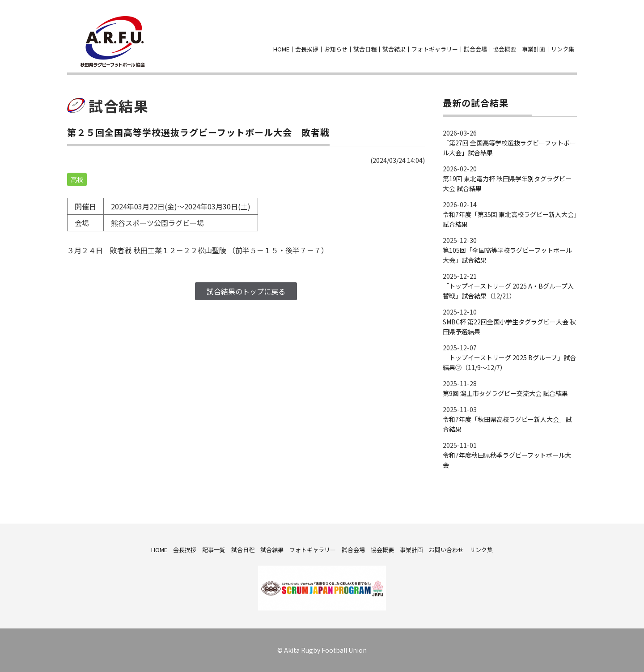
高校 (77, 179)
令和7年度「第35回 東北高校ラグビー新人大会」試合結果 (510, 219)
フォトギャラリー (435, 49)
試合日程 (365, 49)
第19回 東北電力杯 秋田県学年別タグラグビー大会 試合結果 (507, 183)
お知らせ (336, 49)
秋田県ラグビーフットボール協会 (113, 42)
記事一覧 (214, 549)
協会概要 (504, 49)
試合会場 (475, 49)
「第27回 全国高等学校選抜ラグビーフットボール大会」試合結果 (509, 148)
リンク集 (563, 49)
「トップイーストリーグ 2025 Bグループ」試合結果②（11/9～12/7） (509, 362)
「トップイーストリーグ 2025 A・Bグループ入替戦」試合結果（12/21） (508, 291)
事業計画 (534, 49)
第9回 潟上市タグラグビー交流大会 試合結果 (505, 393)
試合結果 (394, 49)
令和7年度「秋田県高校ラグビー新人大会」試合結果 (507, 424)
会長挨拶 (307, 49)
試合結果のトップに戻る (246, 291)
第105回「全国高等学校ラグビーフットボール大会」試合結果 (507, 255)
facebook (555, 35)
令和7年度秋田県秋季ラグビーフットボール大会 (507, 460)
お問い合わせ (572, 35)
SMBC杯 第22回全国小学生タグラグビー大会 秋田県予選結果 (509, 327)
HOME (281, 49)
